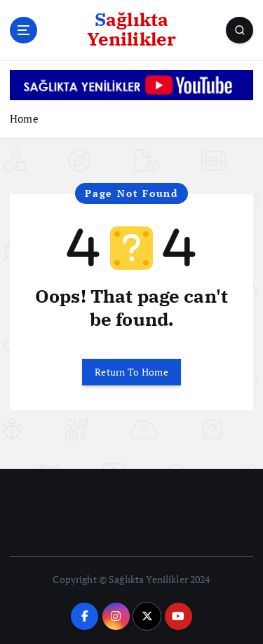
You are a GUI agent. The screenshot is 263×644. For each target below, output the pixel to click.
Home (24, 118)
